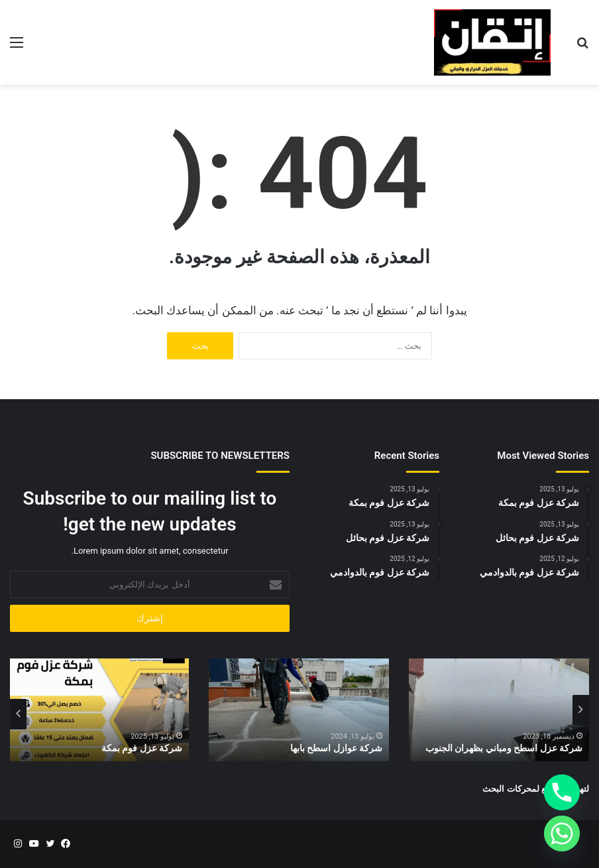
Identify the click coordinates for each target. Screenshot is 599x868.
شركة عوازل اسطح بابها (336, 748)
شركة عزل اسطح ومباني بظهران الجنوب (504, 748)
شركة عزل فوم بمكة (142, 748)
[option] (499, 710)
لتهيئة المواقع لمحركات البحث (536, 789)
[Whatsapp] (562, 834)
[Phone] (562, 792)
